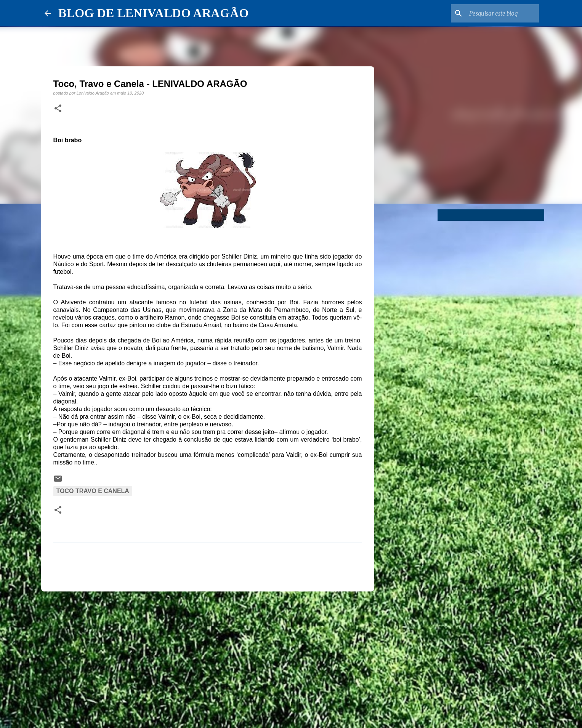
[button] (58, 109)
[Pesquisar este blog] (499, 13)
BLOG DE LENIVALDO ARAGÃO (153, 13)
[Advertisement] (208, 656)
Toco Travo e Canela (93, 491)
